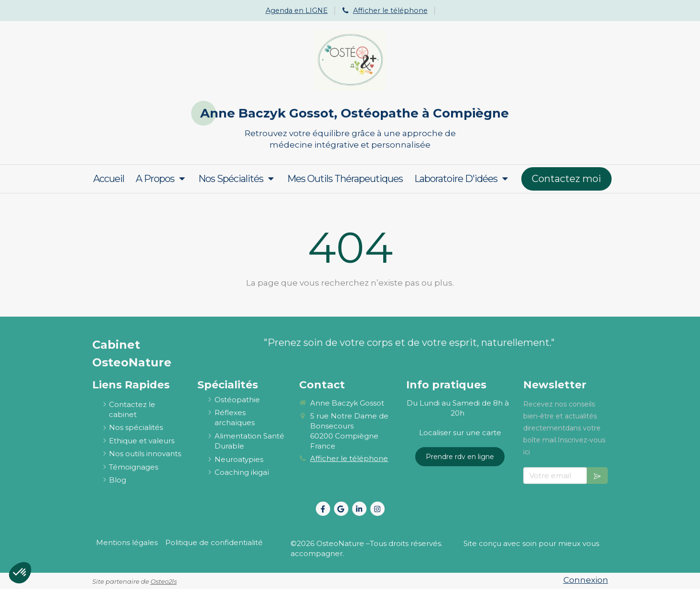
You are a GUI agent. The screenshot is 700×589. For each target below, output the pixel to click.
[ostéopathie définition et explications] (237, 400)
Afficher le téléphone (390, 11)
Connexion (586, 580)
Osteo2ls (164, 581)
